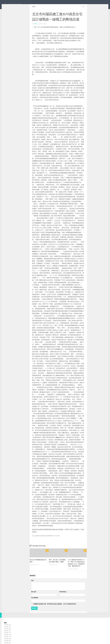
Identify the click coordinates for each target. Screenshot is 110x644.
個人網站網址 (35, 605)
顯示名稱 (34, 599)
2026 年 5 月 (7, 632)
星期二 (34, 14)
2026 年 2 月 (7, 638)
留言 (33, 588)
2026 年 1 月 (7, 640)
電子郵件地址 (63, 599)
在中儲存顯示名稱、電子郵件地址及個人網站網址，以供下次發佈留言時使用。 (55, 611)
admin (35, 31)
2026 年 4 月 (7, 634)
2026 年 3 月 (7, 636)
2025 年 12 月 (8, 642)
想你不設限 (13, 6)
